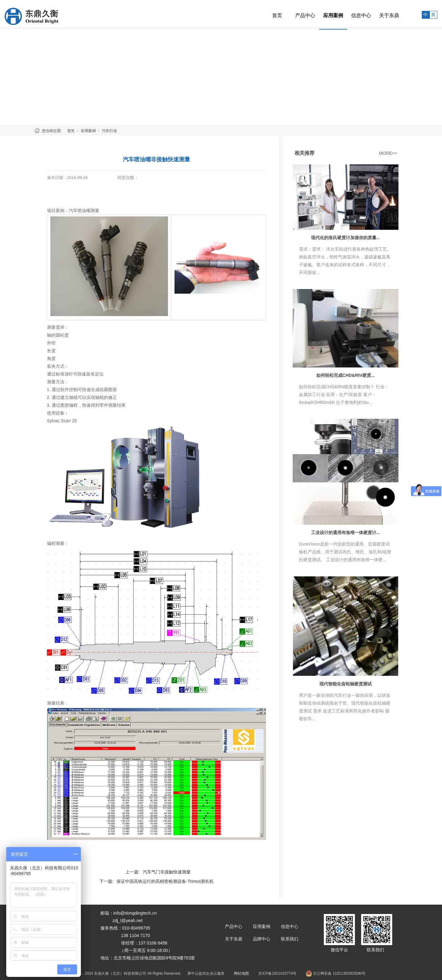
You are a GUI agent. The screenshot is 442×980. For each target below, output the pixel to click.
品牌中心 (262, 939)
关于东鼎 (375, 14)
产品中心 (291, 14)
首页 (263, 14)
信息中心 (347, 14)
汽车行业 (109, 131)
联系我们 (290, 939)
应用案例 (319, 14)
